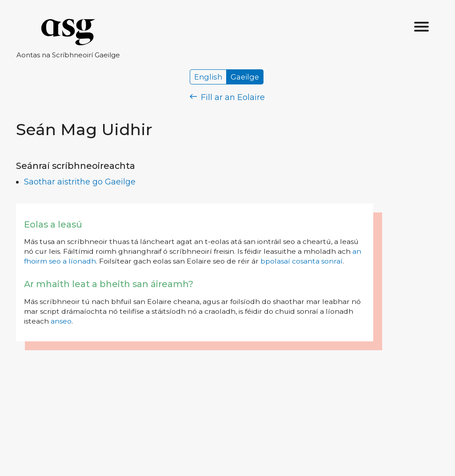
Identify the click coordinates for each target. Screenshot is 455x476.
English (208, 77)
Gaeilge (245, 77)
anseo (61, 321)
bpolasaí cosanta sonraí (301, 261)
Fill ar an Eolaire (227, 97)
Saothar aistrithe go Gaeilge (80, 182)
